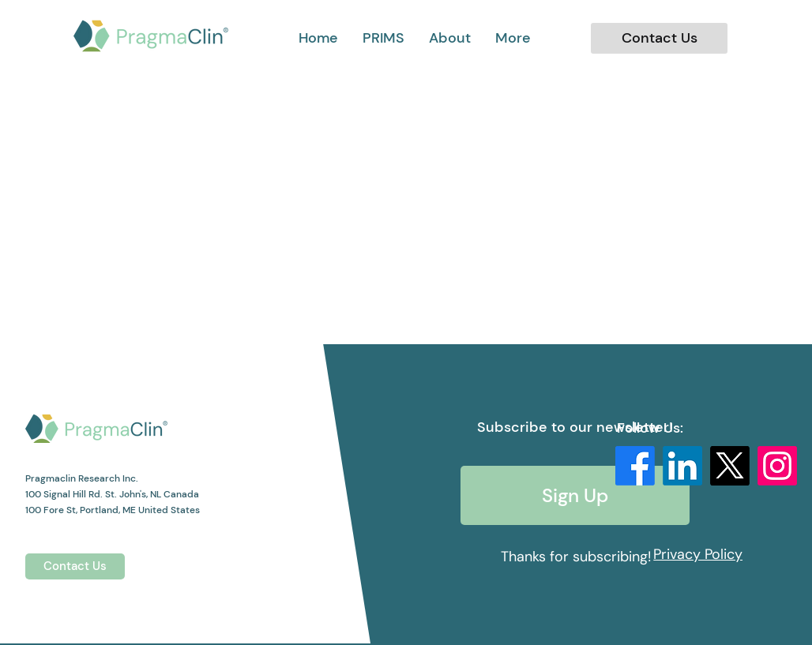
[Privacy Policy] (698, 554)
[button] (513, 38)
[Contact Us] (659, 38)
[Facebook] (635, 466)
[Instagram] (777, 466)
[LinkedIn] (682, 466)
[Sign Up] (575, 495)
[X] (730, 466)
